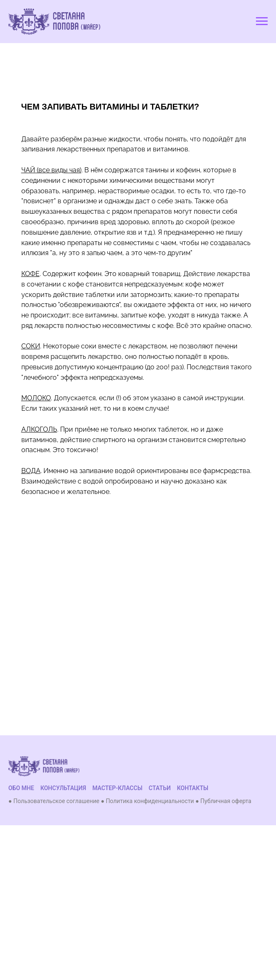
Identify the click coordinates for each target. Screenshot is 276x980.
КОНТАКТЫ (193, 788)
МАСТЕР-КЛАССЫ (117, 788)
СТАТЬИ (160, 788)
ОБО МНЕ (21, 788)
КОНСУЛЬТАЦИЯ (63, 788)
